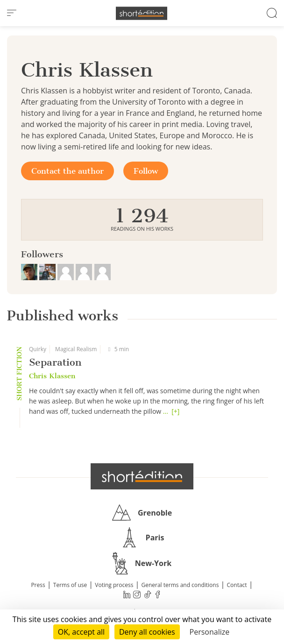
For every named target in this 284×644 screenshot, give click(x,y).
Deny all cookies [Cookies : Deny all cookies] (147, 632)
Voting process (114, 585)
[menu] (12, 13)
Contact (237, 585)
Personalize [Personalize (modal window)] (210, 632)
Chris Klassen (52, 376)
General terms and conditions (180, 585)
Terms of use (70, 585)
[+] (175, 411)
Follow (146, 171)
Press (38, 585)
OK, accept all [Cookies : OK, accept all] (81, 632)
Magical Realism (76, 349)
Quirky (38, 349)
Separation (55, 362)
